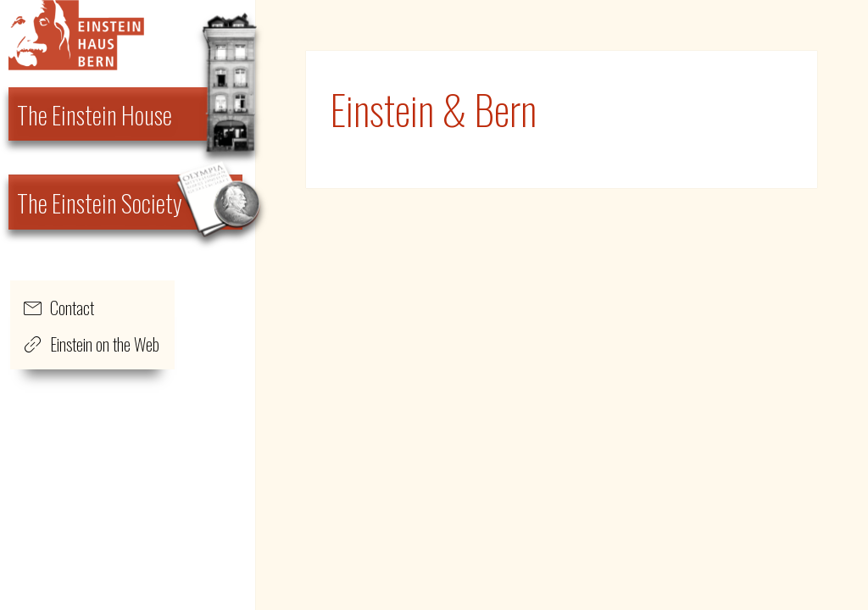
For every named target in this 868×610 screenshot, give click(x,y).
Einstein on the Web (105, 344)
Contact (72, 308)
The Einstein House (95, 114)
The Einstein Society (100, 202)
